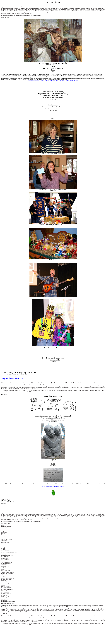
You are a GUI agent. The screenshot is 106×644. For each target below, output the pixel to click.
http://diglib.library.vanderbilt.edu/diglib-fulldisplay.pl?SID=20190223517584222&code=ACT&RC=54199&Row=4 (53, 81)
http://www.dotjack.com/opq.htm (13, 379)
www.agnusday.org (60, 412)
